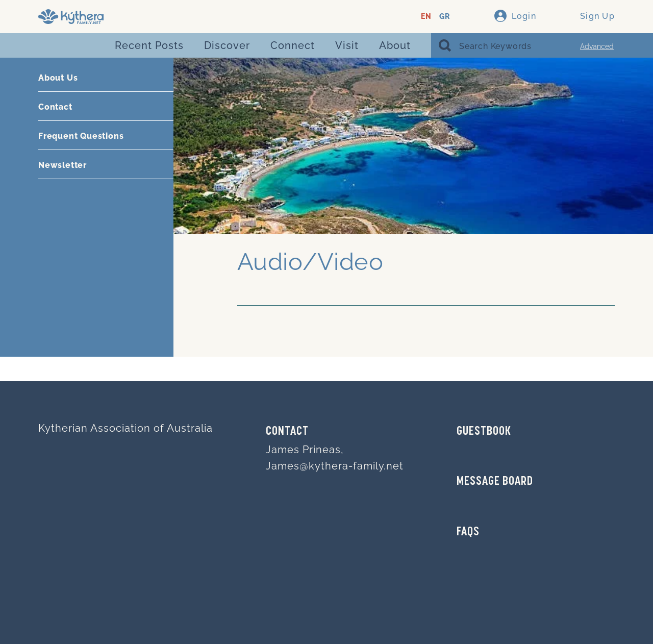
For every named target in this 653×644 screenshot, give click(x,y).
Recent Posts (149, 45)
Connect (293, 45)
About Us (58, 78)
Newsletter (62, 165)
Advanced (597, 46)
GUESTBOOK (484, 432)
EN (426, 17)
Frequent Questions (81, 136)
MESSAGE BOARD (495, 482)
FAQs (468, 532)
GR (445, 17)
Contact (55, 107)
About (395, 45)
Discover (227, 45)
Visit (347, 45)
